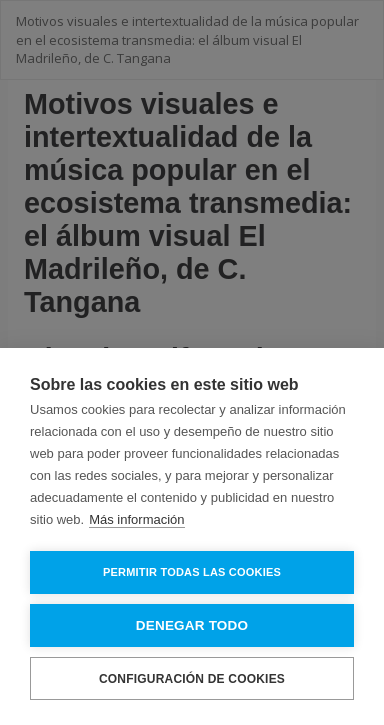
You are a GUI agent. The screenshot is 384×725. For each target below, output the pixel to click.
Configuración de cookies (192, 679)
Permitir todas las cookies (192, 572)
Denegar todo (192, 625)
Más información (136, 519)
